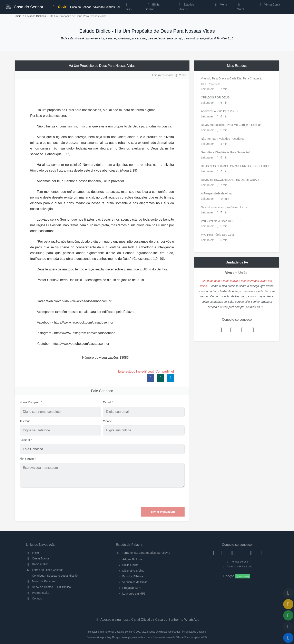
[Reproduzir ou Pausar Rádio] (288, 638)
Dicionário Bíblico (133, 571)
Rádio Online (37, 564)
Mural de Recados (41, 581)
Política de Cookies (195, 632)
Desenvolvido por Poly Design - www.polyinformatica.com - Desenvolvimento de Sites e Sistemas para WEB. (147, 637)
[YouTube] (242, 553)
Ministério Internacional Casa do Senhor (110, 632)
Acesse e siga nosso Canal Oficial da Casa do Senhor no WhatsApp (147, 620)
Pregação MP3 (132, 588)
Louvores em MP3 (134, 594)
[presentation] (154, 497)
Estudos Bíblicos (186, 7)
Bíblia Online (153, 7)
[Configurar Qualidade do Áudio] (288, 627)
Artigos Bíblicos (132, 559)
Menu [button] (220, 4)
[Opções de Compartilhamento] (288, 615)
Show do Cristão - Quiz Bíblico (48, 587)
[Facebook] (213, 553)
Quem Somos (38, 558)
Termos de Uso (237, 562)
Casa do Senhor (24, 6)
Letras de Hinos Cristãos (45, 570)
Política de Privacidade (237, 567)
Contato (34, 598)
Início (18, 16)
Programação (38, 593)
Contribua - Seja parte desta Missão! (52, 576)
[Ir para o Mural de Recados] (288, 604)
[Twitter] (232, 553)
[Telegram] (261, 553)
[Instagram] (222, 553)
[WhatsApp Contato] (251, 553)
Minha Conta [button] (269, 4)
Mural (240, 8)
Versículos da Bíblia (135, 582)
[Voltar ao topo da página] (288, 593)
